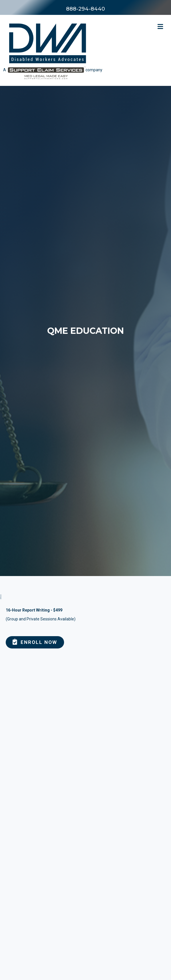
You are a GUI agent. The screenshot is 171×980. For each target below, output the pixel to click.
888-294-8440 (85, 9)
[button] (35, 642)
